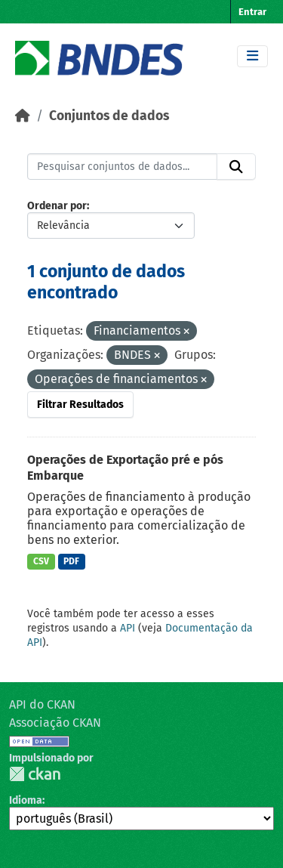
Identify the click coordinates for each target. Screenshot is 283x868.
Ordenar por (57, 206)
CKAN (35, 774)
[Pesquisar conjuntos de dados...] (122, 167)
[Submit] (236, 167)
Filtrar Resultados (80, 405)
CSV (41, 561)
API (128, 628)
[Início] (23, 116)
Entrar (252, 12)
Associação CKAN (55, 723)
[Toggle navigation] (252, 56)
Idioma (26, 800)
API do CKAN (42, 704)
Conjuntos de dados (109, 116)
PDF (71, 561)
